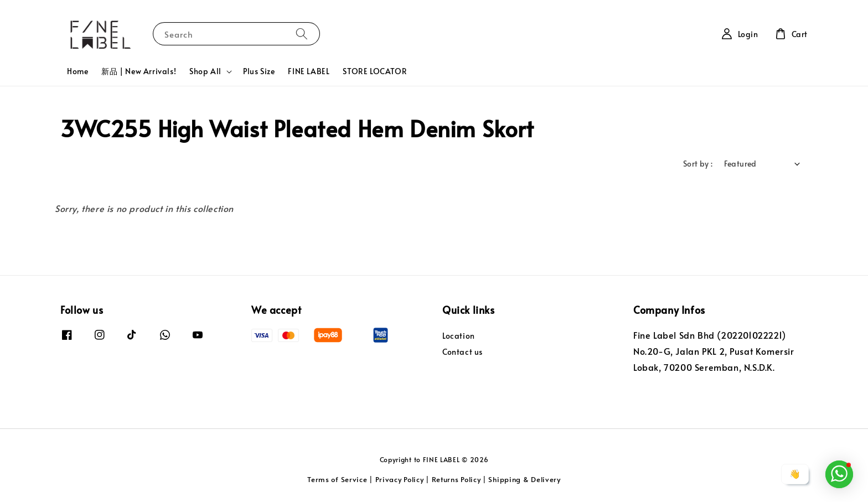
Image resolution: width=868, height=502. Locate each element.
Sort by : (698, 164)
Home (77, 71)
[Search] (302, 33)
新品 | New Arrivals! (139, 71)
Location (459, 336)
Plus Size (259, 71)
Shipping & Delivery (524, 479)
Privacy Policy (400, 479)
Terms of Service (337, 479)
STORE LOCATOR (375, 71)
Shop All (205, 71)
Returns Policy (456, 479)
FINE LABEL (309, 71)
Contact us (463, 352)
